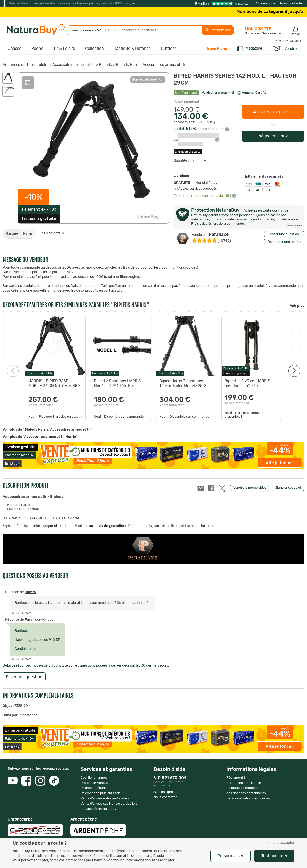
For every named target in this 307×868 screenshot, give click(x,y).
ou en (201, 129)
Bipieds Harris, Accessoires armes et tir (151, 65)
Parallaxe (210, 235)
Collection (94, 49)
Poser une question (284, 234)
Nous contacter (292, 3)
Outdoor (168, 49)
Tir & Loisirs (64, 49)
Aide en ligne (265, 3)
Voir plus (297, 306)
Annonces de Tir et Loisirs (26, 65)
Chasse (14, 49)
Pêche (37, 49)
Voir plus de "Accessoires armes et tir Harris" (40, 437)
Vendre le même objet (250, 488)
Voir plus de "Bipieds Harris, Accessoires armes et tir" (47, 430)
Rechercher (217, 30)
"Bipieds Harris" (130, 305)
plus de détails (53, 233)
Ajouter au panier (273, 112)
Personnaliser (231, 856)
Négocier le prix (273, 136)
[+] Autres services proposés (195, 189)
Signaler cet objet (288, 488)
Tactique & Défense (132, 49)
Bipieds (105, 65)
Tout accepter (274, 856)
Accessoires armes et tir (74, 65)
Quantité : (182, 161)
